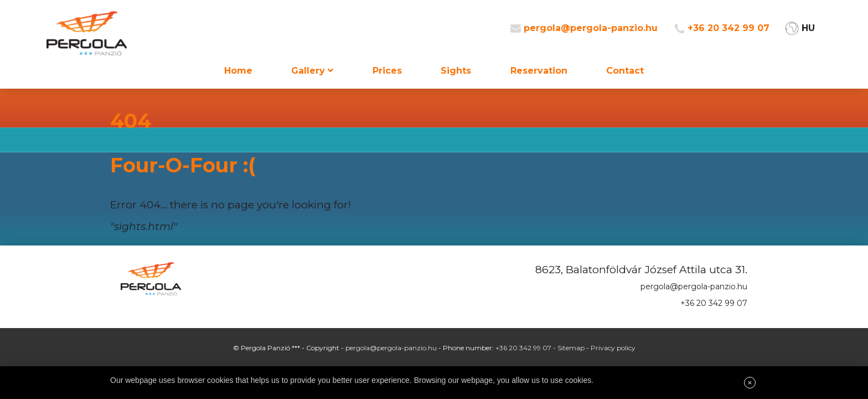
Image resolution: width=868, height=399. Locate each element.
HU (808, 28)
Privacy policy (613, 348)
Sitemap (571, 348)
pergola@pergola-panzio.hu (591, 28)
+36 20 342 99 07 (728, 28)
